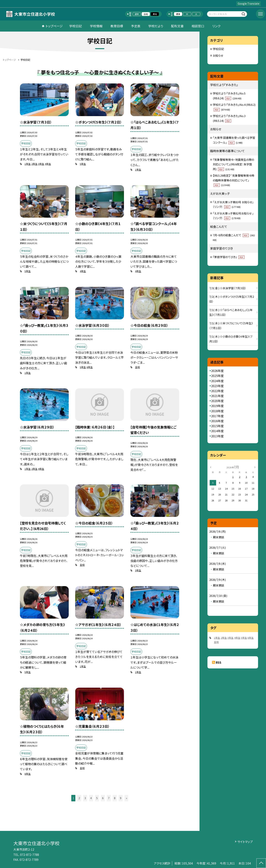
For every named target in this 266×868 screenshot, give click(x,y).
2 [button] (79, 798)
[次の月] (255, 467)
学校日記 (76, 26)
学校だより (156, 26)
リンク (216, 26)
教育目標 (117, 26)
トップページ (54, 26)
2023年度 (217, 386)
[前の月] (211, 467)
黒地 (155, 14)
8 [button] (115, 798)
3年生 (41, 164)
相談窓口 (198, 26)
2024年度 (217, 381)
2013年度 (217, 436)
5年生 (83, 164)
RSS (219, 662)
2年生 (34, 164)
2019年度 (217, 406)
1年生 (28, 164)
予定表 (136, 26)
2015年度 (217, 426)
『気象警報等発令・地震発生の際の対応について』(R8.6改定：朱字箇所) (233, 164)
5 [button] (97, 798)
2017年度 (217, 416)
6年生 (90, 367)
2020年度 (217, 401)
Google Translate (249, 4)
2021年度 (217, 396)
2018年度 (217, 411)
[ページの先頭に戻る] (261, 863)
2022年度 (217, 391)
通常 (137, 14)
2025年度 (217, 376)
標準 (178, 14)
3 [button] (85, 798)
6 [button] (103, 798)
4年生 (48, 164)
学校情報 (96, 26)
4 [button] (91, 798)
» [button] (126, 798)
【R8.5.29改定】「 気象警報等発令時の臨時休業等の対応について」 (234, 180)
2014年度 (217, 431)
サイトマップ (245, 842)
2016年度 (217, 421)
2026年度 (217, 371)
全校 (137, 367)
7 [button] (109, 798)
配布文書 (177, 26)
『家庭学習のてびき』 (229, 257)
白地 (146, 14)
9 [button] (121, 798)
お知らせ (218, 55)
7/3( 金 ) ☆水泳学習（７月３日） (228, 288)
